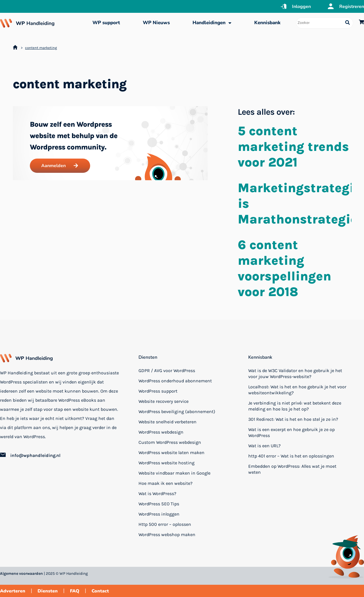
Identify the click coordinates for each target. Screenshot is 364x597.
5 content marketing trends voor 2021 (293, 147)
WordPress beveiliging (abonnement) (177, 412)
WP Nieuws (156, 23)
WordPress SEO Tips (159, 504)
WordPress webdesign (161, 432)
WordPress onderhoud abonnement (175, 381)
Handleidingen (212, 23)
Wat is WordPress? (157, 494)
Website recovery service (164, 401)
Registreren (352, 7)
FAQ (75, 591)
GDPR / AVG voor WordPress (167, 371)
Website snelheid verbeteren (167, 422)
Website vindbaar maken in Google (174, 473)
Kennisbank (267, 23)
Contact (100, 591)
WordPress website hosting (167, 463)
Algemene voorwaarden (21, 574)
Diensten (148, 357)
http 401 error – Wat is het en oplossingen (291, 456)
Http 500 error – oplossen (165, 524)
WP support (106, 23)
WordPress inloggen (159, 514)
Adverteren (13, 591)
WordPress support (158, 391)
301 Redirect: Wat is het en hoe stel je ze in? (293, 419)
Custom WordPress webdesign (170, 442)
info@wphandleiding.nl (35, 455)
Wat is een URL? (264, 446)
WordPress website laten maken (171, 453)
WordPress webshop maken (167, 535)
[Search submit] (348, 23)
